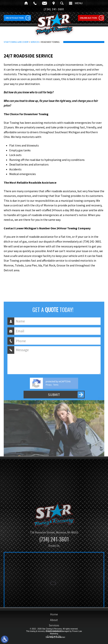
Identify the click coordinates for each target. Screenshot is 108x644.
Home (26, 3)
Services (35, 48)
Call (35, 3)
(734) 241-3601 (54, 573)
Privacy (49, 409)
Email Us (54, 579)
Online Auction (88, 18)
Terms (56, 409)
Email (44, 3)
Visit (53, 3)
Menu (79, 3)
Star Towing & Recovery (16, 48)
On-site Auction (15, 18)
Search (62, 3)
